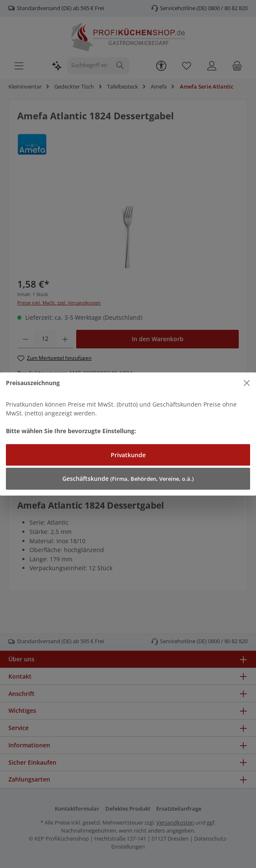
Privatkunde (128, 455)
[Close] (247, 383)
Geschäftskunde (128, 478)
